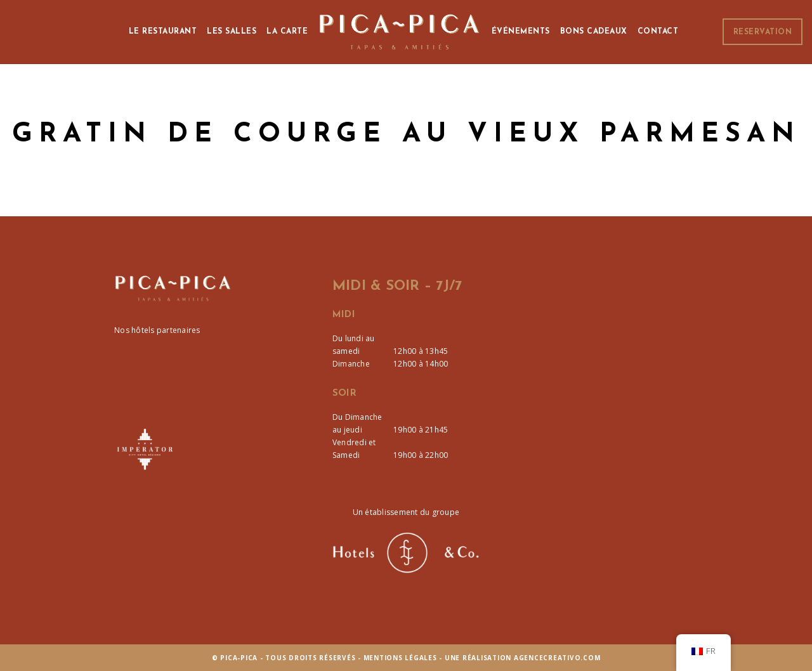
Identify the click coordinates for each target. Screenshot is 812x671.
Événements (521, 32)
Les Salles (232, 32)
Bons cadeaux (594, 32)
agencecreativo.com (557, 658)
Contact (658, 32)
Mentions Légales (400, 658)
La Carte (287, 32)
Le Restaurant (163, 32)
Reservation (763, 32)
